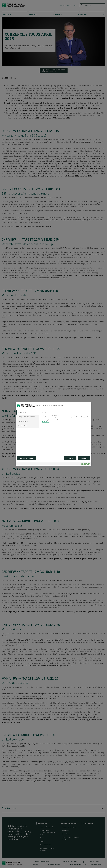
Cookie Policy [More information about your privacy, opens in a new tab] (46, 422)
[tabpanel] (66, 418)
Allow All (84, 458)
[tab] (27, 412)
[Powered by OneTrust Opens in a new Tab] (82, 464)
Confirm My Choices (27, 458)
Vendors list (54, 422)
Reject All (70, 458)
